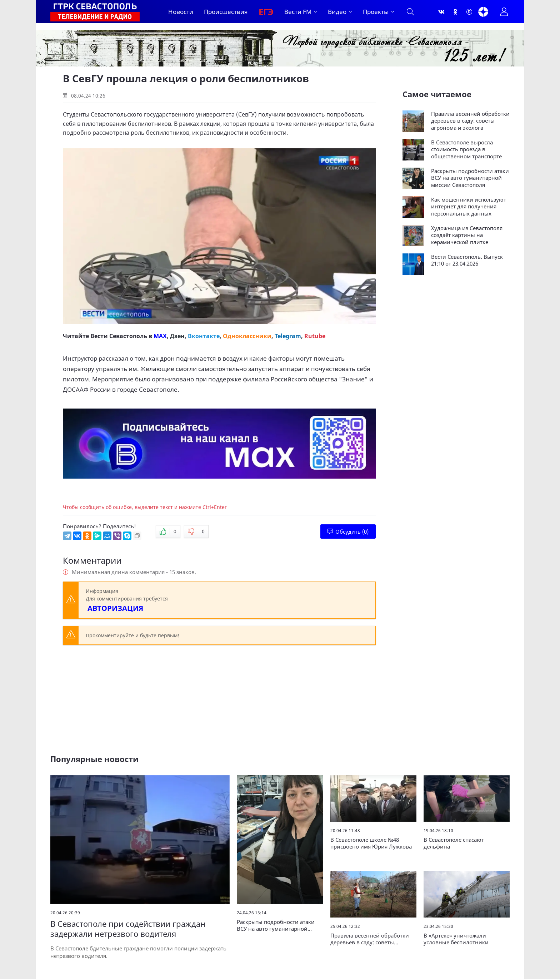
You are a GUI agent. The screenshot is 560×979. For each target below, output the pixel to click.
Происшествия (226, 12)
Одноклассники (247, 336)
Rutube (315, 336)
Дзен (177, 336)
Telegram (288, 336)
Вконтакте (204, 336)
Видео (337, 12)
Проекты (376, 12)
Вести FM (298, 12)
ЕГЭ (266, 12)
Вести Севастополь (119, 336)
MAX (160, 336)
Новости (181, 12)
